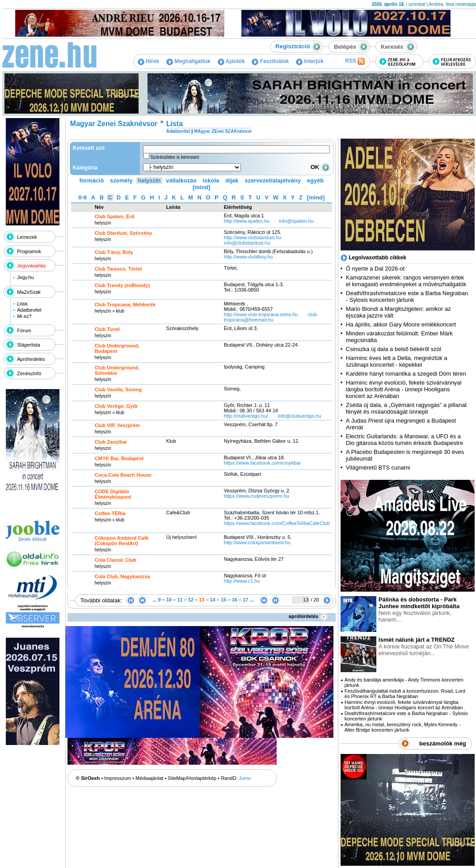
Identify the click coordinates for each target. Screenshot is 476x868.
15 (223, 600)
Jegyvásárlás (31, 266)
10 (169, 600)
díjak (232, 180)
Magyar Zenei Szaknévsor (114, 124)
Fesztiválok (270, 61)
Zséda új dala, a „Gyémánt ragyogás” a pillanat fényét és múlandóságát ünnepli (406, 408)
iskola (211, 180)
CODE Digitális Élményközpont (113, 494)
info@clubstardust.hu (247, 243)
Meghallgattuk (188, 61)
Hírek (148, 61)
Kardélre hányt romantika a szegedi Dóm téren (406, 374)
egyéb (316, 180)
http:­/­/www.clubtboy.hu (248, 257)
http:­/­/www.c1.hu (242, 581)
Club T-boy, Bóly (114, 252)
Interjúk (310, 61)
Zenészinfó (29, 373)
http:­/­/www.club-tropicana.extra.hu (261, 314)
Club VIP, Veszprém (117, 425)
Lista (22, 304)
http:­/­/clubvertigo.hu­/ (246, 416)
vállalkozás (181, 180)
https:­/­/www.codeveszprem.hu (257, 496)
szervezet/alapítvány (273, 180)
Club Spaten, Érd (115, 216)
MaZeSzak (29, 292)
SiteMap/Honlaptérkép (192, 778)
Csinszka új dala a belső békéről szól (394, 349)
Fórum (24, 330)
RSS (355, 61)
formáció (92, 180)
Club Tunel (107, 329)
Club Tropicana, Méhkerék (125, 305)
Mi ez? (24, 316)
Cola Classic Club (116, 560)
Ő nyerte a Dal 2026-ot (375, 269)
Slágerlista (28, 345)
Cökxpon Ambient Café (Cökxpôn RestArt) (122, 541)
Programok (29, 251)
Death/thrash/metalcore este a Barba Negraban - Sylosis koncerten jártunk (407, 296)
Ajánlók (231, 61)
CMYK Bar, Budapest (119, 458)
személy (121, 180)
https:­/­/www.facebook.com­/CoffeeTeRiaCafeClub (277, 523)
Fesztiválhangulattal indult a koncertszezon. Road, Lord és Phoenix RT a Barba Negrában (405, 694)
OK (320, 167)
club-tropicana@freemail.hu (271, 317)
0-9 (82, 197)
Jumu (245, 778)
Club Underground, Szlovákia (117, 370)
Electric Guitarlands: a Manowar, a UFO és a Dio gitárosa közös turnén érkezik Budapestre (404, 440)
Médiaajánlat (149, 778)
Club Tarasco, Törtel (118, 269)
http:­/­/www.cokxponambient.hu (257, 542)
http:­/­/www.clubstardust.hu (253, 237)
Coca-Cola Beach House (123, 475)
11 (180, 600)
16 (235, 600)
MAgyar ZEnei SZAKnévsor (223, 131)
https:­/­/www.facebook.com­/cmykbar (262, 463)
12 (191, 600)
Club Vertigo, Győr (116, 406)
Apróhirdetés (31, 359)
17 (245, 600)
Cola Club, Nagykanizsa (122, 576)
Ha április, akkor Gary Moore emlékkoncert (401, 324)
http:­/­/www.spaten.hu (247, 221)
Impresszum (118, 778)
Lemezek (27, 237)
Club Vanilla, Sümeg (118, 390)
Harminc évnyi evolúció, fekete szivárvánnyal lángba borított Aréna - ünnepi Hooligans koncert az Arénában (404, 389)
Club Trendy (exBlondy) (122, 285)
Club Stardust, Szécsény (123, 233)
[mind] (202, 187)
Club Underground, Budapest (117, 348)
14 (213, 600)
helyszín (149, 180)
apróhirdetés (308, 616)
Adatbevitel (29, 310)
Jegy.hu (25, 277)
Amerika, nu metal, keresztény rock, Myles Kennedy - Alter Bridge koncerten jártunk (403, 727)
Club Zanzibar (111, 442)
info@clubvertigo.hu (299, 416)
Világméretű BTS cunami (378, 468)
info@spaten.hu (296, 221)
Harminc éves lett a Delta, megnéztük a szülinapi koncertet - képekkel (397, 361)
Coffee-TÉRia (110, 513)
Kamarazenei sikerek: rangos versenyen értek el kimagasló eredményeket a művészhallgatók (406, 281)
